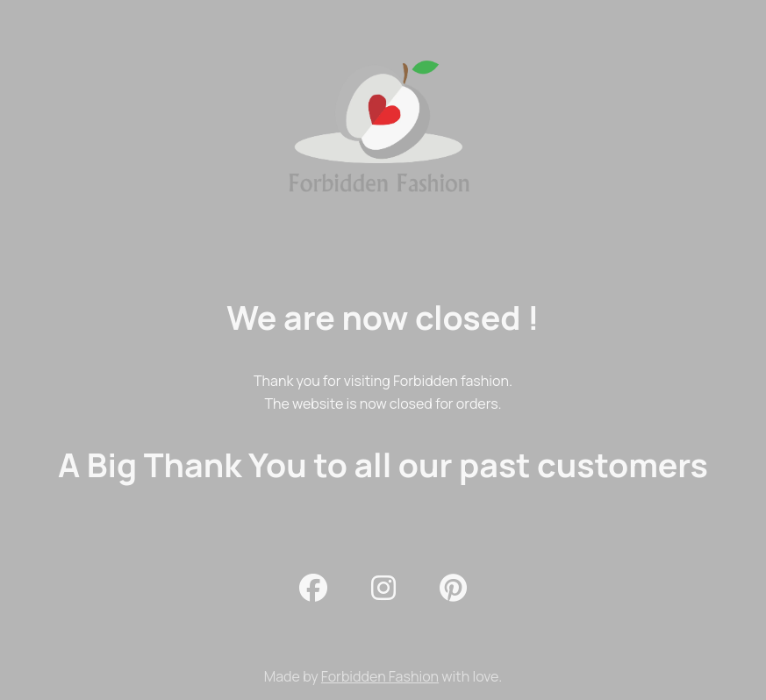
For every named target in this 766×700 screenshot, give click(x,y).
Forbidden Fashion (380, 676)
